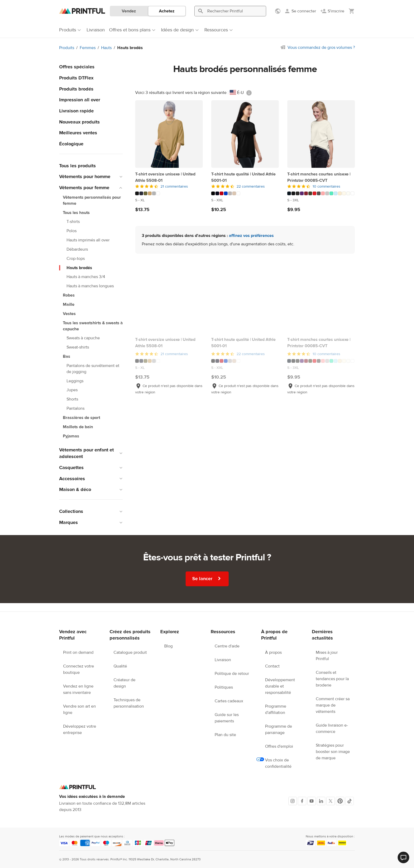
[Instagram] (293, 801)
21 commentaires (174, 187)
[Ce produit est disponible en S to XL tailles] (169, 200)
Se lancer (207, 579)
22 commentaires (251, 187)
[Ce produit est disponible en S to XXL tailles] (245, 200)
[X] (331, 801)
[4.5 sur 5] (169, 187)
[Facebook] (302, 801)
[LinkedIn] (321, 801)
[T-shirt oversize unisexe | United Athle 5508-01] (169, 134)
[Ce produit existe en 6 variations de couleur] (169, 193)
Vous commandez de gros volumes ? (321, 47)
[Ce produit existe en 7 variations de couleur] (245, 193)
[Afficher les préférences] (278, 11)
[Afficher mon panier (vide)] (352, 11)
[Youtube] (312, 801)
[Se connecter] (300, 11)
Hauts (106, 48)
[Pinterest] (340, 801)
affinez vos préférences (251, 236)
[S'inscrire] (332, 11)
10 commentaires (326, 187)
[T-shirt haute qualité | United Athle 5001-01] (245, 134)
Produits (67, 48)
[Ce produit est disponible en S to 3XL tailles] (321, 200)
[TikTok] (350, 801)
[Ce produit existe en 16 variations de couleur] (321, 193)
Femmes (88, 48)
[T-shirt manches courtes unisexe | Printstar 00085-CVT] (321, 134)
